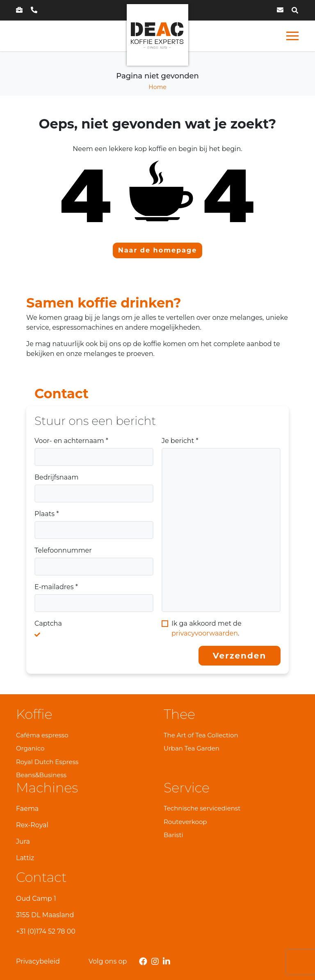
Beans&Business (41, 775)
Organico (30, 748)
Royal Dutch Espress (47, 762)
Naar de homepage (157, 250)
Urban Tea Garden (192, 748)
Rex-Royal (32, 825)
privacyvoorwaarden (205, 633)
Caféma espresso (42, 735)
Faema (27, 809)
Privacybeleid (38, 961)
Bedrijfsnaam (56, 477)
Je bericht (180, 441)
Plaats (47, 514)
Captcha (48, 623)
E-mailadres (56, 587)
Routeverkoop (185, 822)
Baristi (173, 835)
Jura (23, 841)
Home (157, 87)
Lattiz (25, 858)
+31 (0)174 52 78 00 (46, 931)
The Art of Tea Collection (201, 735)
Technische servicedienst (202, 808)
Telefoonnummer (63, 550)
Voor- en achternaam (71, 441)
